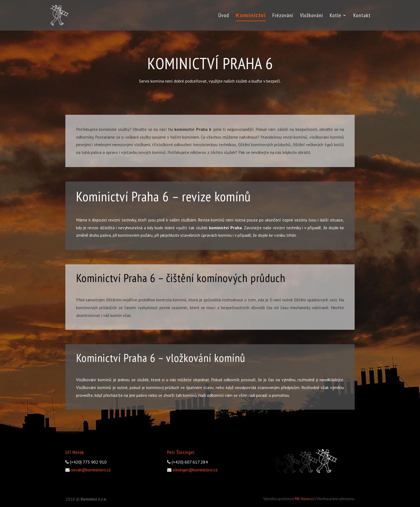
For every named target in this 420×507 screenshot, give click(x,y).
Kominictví (251, 16)
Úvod (224, 16)
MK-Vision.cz (304, 499)
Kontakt (362, 16)
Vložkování (312, 16)
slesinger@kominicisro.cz (195, 470)
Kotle (335, 16)
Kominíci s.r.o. (94, 499)
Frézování (283, 16)
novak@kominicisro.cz (91, 470)
